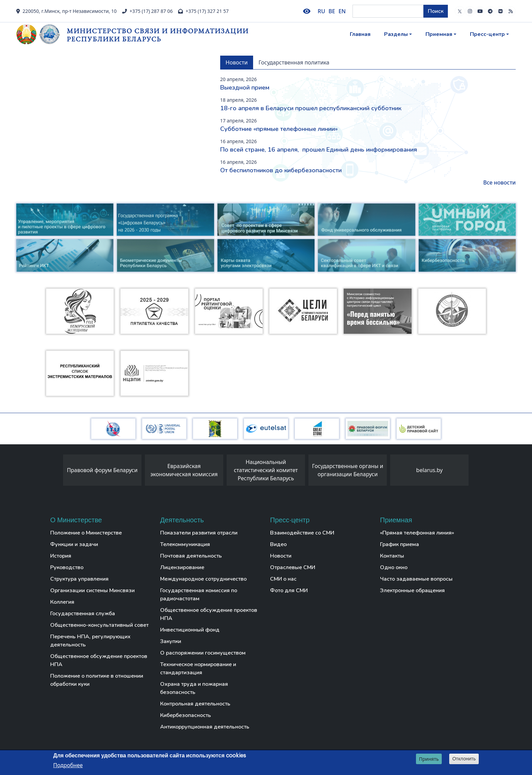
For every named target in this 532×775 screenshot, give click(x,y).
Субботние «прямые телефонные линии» (279, 129)
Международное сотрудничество (203, 579)
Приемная (439, 34)
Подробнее (68, 765)
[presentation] (56, 472)
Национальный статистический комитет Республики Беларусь (266, 470)
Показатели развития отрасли (199, 533)
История (61, 556)
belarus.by (430, 470)
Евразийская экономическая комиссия (184, 470)
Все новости (499, 182)
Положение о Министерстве (86, 533)
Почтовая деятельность (191, 556)
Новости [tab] (237, 62)
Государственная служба (83, 614)
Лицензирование (182, 567)
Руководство (67, 567)
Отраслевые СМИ (293, 567)
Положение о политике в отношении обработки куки (97, 680)
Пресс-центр (487, 34)
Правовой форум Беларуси (102, 470)
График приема (400, 544)
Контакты (392, 556)
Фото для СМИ (289, 590)
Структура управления (79, 579)
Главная (360, 34)
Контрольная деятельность (195, 704)
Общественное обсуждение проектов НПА (99, 660)
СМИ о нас (283, 579)
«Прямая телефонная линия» (417, 533)
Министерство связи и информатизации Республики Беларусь (158, 35)
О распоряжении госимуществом (203, 653)
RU (321, 11)
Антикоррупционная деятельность (205, 727)
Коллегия (62, 602)
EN (342, 11)
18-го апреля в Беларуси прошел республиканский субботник (311, 108)
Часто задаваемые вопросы (416, 579)
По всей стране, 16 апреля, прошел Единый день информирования (319, 150)
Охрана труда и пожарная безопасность (194, 688)
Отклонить (464, 759)
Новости (281, 556)
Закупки (171, 641)
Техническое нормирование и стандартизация (198, 669)
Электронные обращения (412, 590)
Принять (429, 759)
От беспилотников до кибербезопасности (281, 170)
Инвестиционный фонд (190, 630)
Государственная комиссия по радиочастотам (199, 595)
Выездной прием (245, 88)
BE (332, 11)
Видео (278, 544)
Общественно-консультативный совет (99, 625)
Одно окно (394, 567)
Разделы (396, 34)
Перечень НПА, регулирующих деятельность (90, 641)
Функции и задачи (74, 544)
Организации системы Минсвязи (92, 590)
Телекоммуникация (185, 544)
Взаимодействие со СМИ (302, 533)
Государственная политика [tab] (294, 62)
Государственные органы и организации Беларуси (348, 470)
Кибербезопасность (186, 715)
